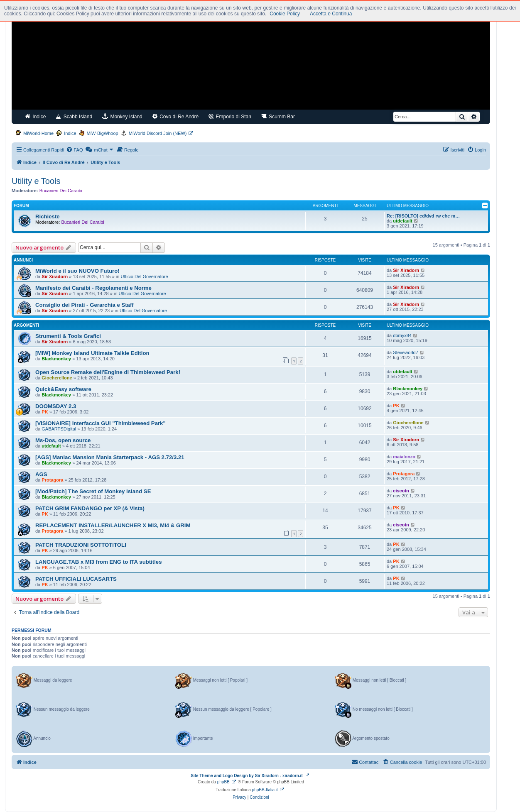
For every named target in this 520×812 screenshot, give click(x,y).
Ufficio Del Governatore (145, 276)
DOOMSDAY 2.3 (56, 406)
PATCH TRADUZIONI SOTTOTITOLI (81, 545)
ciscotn (401, 491)
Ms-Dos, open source (63, 440)
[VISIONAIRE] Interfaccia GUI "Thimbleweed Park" (101, 423)
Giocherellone (57, 378)
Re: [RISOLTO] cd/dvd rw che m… (423, 216)
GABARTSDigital (59, 429)
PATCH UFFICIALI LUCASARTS (76, 579)
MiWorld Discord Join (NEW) (158, 133)
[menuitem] (74, 150)
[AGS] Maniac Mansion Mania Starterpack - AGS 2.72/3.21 (110, 457)
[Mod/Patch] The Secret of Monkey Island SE (93, 491)
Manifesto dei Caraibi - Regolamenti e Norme (93, 288)
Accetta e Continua (331, 14)
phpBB (223, 782)
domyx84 (402, 335)
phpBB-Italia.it (265, 790)
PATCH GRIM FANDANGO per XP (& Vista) (90, 508)
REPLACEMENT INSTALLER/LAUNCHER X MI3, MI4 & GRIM (113, 525)
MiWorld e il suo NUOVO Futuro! (77, 271)
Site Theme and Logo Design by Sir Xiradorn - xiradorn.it (247, 776)
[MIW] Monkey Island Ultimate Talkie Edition (92, 353)
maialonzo (404, 457)
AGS (41, 474)
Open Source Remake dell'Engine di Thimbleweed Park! (108, 372)
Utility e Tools (36, 181)
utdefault (402, 221)
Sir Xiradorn (55, 276)
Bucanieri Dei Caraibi (61, 191)
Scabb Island (74, 116)
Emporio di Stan (230, 116)
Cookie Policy (285, 14)
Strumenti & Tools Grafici (68, 336)
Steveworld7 (406, 352)
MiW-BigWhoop (103, 133)
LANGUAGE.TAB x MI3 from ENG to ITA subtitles (99, 562)
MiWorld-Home (38, 133)
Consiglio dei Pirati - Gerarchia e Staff (85, 305)
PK (45, 412)
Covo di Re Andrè (175, 116)
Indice (35, 116)
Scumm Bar (278, 116)
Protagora (52, 480)
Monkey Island (122, 116)
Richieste (48, 216)
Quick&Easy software (63, 389)
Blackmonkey (56, 359)
